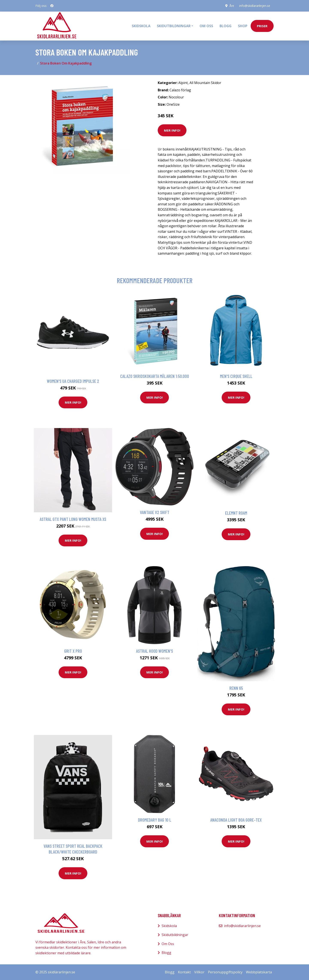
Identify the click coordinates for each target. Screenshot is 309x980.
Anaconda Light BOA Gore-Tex (236, 820)
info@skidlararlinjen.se (255, 6)
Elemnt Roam (236, 513)
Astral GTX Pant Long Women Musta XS (73, 519)
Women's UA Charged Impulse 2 (73, 381)
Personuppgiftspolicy (225, 972)
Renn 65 (236, 688)
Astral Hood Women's (154, 651)
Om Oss (168, 944)
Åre (232, 6)
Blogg (226, 26)
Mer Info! (172, 130)
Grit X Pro (73, 651)
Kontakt (184, 972)
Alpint (183, 83)
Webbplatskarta (259, 972)
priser (262, 26)
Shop (243, 26)
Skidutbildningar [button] (174, 26)
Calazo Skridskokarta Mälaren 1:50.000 (155, 376)
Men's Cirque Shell (236, 376)
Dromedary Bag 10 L (155, 820)
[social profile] (52, 6)
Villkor (199, 972)
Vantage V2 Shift (155, 512)
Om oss (206, 26)
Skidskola (141, 26)
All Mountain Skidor (205, 83)
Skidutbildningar (175, 935)
